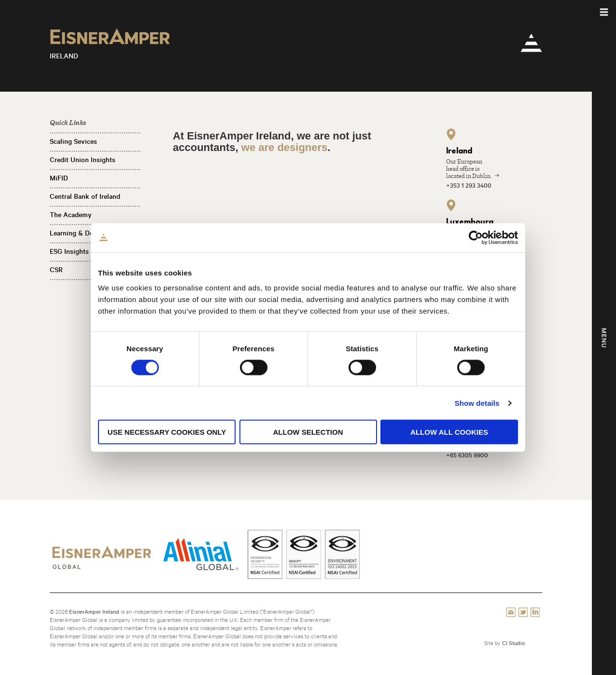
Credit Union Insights (83, 160)
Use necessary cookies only (167, 432)
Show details (477, 403)
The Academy (71, 215)
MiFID (59, 178)
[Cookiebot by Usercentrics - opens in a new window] (476, 237)
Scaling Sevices (73, 141)
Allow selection (308, 432)
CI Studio (513, 643)
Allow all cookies (449, 432)
